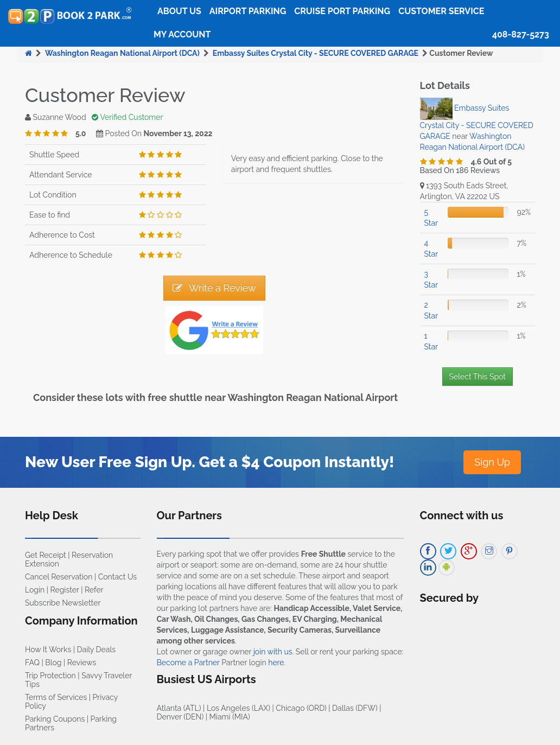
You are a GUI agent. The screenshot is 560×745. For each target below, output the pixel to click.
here (276, 663)
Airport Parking (248, 11)
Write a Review (214, 288)
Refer (94, 590)
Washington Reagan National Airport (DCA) (122, 53)
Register (65, 590)
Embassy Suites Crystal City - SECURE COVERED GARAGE (316, 53)
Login (35, 590)
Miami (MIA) (230, 717)
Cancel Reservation (59, 577)
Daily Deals (96, 650)
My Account (182, 34)
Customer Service (441, 11)
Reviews (82, 663)
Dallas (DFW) (355, 708)
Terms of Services (56, 697)
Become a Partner (188, 663)
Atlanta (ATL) (179, 708)
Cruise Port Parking (342, 11)
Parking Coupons (55, 719)
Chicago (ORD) (301, 708)
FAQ (32, 663)
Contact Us (117, 577)
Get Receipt (46, 555)
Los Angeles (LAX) (238, 708)
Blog (53, 663)
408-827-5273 (521, 34)
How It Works (48, 650)
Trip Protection (50, 676)
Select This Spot (478, 377)
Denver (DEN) (180, 717)
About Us (179, 11)
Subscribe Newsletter (63, 603)
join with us (273, 652)
